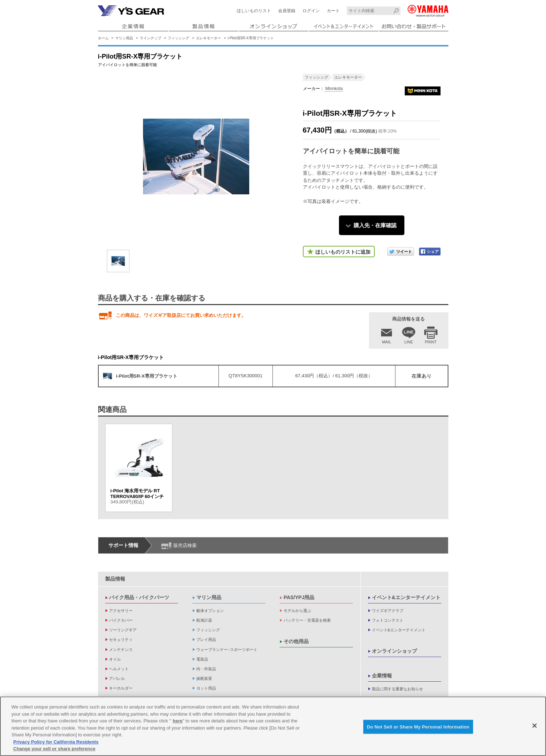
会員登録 (287, 11)
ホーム (103, 38)
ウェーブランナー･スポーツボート (227, 650)
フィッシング (178, 38)
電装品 (202, 659)
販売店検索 (185, 545)
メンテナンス (121, 650)
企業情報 (382, 676)
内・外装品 (206, 669)
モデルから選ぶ (297, 611)
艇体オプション (210, 611)
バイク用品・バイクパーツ (139, 597)
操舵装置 (204, 678)
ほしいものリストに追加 (343, 252)
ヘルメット (119, 669)
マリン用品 (124, 38)
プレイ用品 (206, 640)
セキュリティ (121, 640)
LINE (409, 342)
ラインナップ (151, 38)
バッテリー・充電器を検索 (307, 620)
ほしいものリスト (254, 11)
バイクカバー (121, 620)
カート (333, 11)
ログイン (311, 11)
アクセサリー (121, 611)
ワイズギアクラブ (388, 611)
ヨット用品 (206, 688)
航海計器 (204, 620)
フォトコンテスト (388, 620)
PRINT (431, 342)
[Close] (535, 726)
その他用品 (296, 641)
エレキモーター (208, 38)
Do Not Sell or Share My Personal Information (418, 727)
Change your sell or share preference (54, 749)
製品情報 (115, 579)
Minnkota (334, 89)
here (178, 721)
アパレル (117, 678)
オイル (115, 659)
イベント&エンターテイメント (406, 597)
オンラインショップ (394, 651)
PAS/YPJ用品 (299, 597)
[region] (273, 726)
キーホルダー (121, 688)
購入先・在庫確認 (375, 225)
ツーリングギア (123, 630)
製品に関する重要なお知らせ (397, 689)
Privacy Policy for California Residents (56, 742)
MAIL (387, 342)
